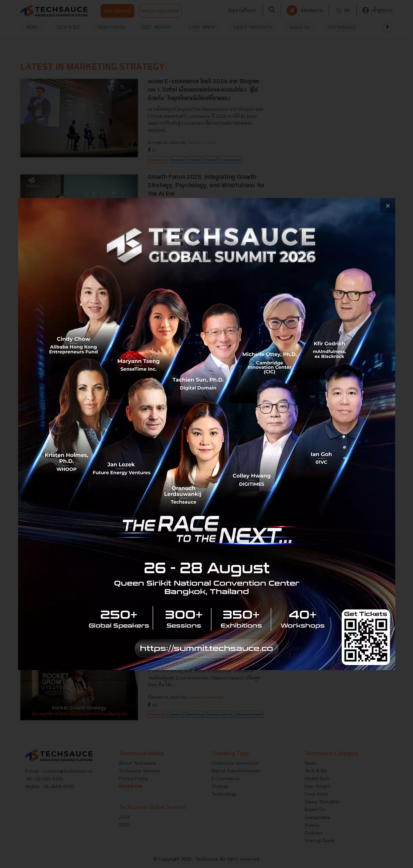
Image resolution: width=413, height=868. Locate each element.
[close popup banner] (388, 206)
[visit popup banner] (207, 434)
